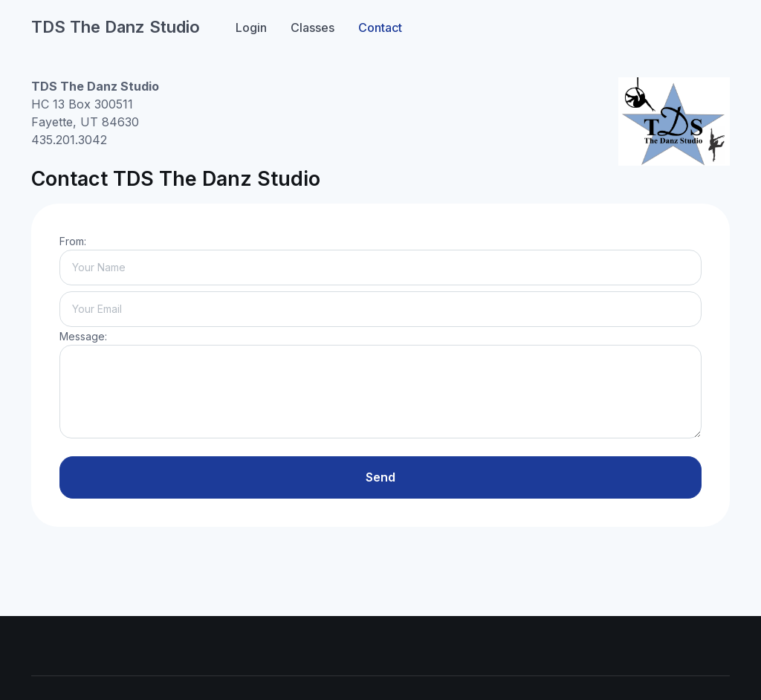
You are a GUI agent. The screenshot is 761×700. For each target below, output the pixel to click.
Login (251, 27)
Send (380, 477)
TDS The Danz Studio (116, 27)
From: (73, 241)
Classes (313, 27)
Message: (83, 336)
